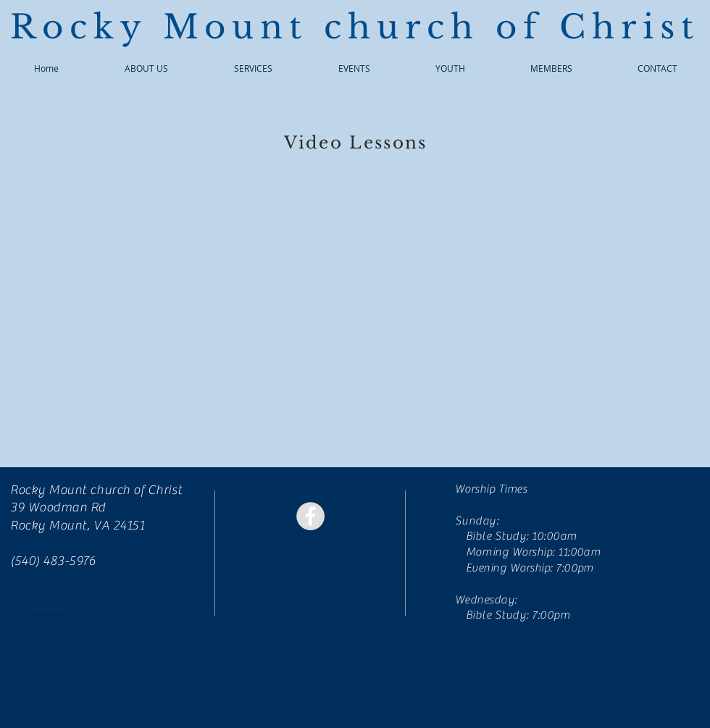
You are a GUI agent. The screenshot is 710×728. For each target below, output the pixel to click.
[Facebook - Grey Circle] (310, 516)
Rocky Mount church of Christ (355, 27)
